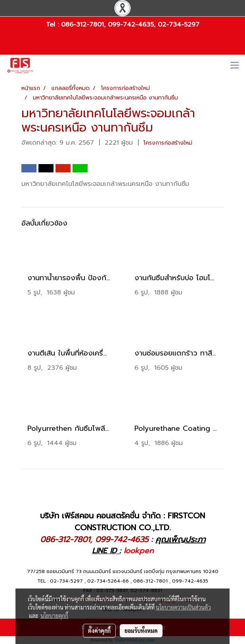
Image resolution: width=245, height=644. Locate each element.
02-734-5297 (179, 25)
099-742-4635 (131, 25)
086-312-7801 (82, 25)
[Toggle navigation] (235, 66)
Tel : (54, 25)
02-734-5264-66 (108, 581)
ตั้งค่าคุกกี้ (99, 631)
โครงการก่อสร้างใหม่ (168, 143)
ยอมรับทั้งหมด (141, 631)
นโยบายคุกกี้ (54, 615)
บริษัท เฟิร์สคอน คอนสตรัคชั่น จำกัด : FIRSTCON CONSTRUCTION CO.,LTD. (122, 522)
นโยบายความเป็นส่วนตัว (183, 607)
